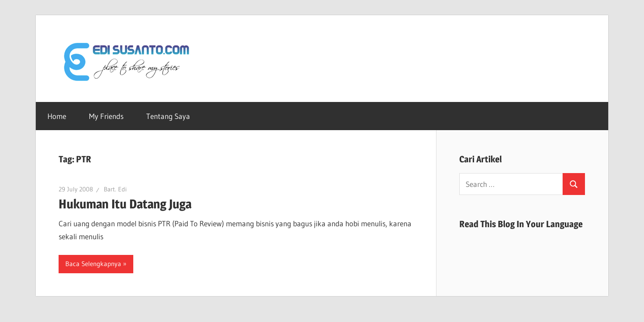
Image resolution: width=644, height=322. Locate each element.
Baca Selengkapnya (93, 264)
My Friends (106, 116)
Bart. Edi (115, 189)
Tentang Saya (168, 116)
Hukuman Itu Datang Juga (125, 204)
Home (57, 116)
